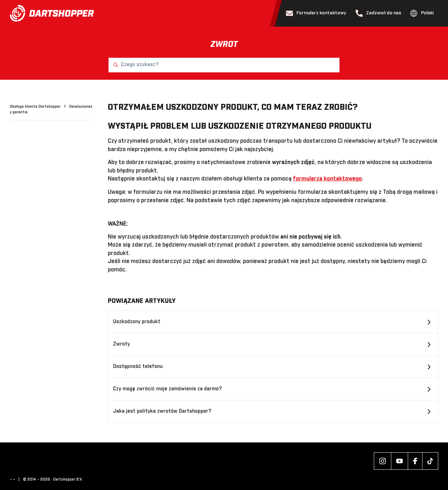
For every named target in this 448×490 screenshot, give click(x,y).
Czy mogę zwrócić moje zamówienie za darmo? (167, 389)
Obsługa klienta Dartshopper (36, 107)
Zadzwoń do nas (379, 13)
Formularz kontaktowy (316, 13)
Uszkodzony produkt (137, 322)
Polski (422, 13)
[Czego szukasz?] (224, 65)
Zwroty (121, 344)
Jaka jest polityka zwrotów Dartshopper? (162, 411)
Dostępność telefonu (138, 367)
